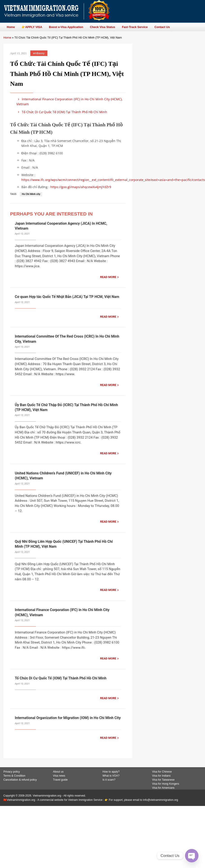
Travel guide (60, 780)
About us (58, 772)
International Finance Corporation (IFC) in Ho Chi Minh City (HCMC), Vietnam (69, 102)
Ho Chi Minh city (31, 194)
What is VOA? (111, 776)
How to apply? (111, 772)
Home (7, 38)
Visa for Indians (161, 776)
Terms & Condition (14, 776)
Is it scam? (109, 780)
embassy (39, 53)
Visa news (59, 776)
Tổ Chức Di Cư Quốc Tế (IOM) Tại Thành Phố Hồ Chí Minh (62, 112)
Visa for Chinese (162, 772)
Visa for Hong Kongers (166, 784)
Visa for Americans (163, 788)
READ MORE (108, 277)
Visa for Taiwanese (163, 780)
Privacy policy (12, 772)
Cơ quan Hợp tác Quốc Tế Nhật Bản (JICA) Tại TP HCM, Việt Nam (67, 297)
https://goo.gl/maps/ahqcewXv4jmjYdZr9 (81, 187)
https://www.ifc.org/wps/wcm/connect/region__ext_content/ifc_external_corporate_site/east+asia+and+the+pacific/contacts (113, 180)
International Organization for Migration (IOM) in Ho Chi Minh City (68, 718)
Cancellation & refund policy (20, 780)
